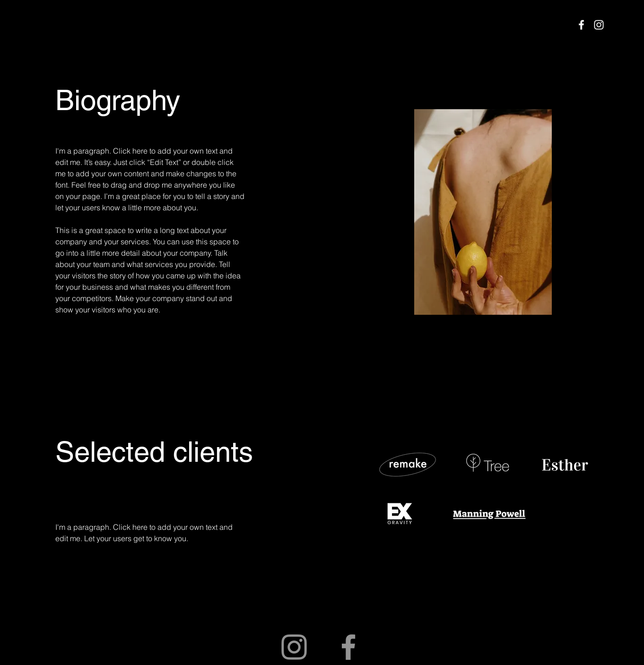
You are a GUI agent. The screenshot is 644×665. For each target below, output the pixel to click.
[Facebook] (581, 25)
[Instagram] (599, 25)
